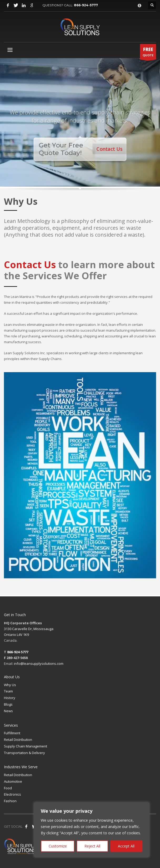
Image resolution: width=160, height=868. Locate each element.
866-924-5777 (86, 5)
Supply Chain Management (26, 746)
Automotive (13, 781)
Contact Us (111, 149)
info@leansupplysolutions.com (39, 664)
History (10, 698)
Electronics (12, 794)
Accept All (126, 846)
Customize (58, 846)
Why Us (10, 685)
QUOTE (148, 53)
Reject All (92, 846)
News (8, 711)
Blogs (8, 704)
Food (8, 788)
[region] (92, 830)
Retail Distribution (18, 740)
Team (8, 691)
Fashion (10, 801)
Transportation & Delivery (24, 753)
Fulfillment (12, 733)
